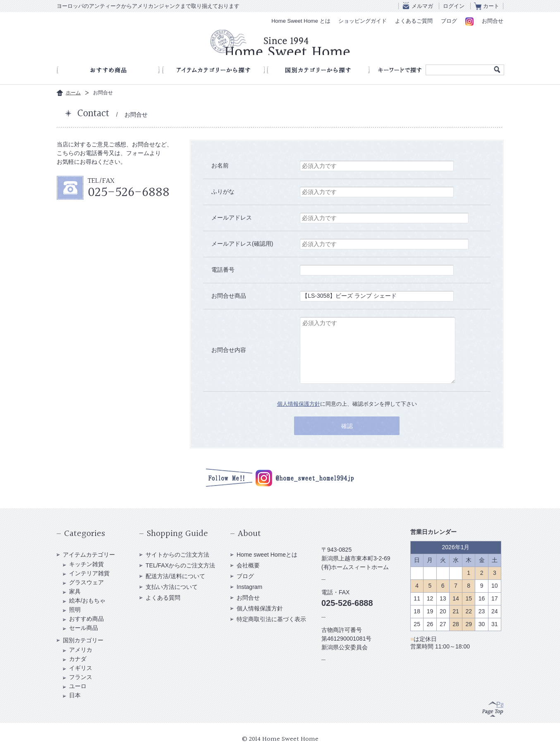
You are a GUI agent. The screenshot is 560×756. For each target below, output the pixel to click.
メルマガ (422, 6)
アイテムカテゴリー (89, 555)
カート (491, 6)
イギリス (81, 668)
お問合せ (493, 21)
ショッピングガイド (363, 21)
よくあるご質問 (414, 21)
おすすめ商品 (86, 619)
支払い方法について (172, 587)
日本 (75, 695)
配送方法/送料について (175, 576)
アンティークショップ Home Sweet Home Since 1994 (280, 44)
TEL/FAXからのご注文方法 (180, 565)
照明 (75, 610)
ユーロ (78, 686)
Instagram (249, 587)
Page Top (493, 708)
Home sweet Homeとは (267, 555)
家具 (75, 591)
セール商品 (84, 628)
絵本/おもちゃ (87, 600)
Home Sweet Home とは (301, 21)
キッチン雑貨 (86, 564)
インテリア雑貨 (89, 573)
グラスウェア (86, 582)
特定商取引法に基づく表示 (271, 619)
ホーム (73, 93)
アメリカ (81, 650)
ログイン (454, 6)
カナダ (78, 659)
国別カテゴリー (83, 640)
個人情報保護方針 (299, 404)
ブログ (449, 21)
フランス (81, 677)
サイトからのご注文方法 (177, 555)
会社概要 (248, 565)
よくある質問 (163, 598)
